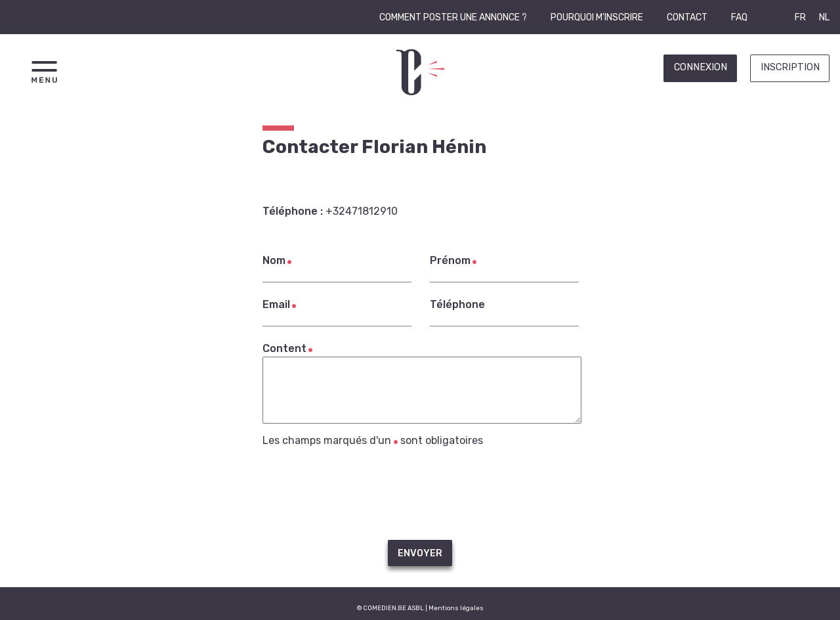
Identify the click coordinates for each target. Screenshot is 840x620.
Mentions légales (456, 608)
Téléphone (457, 304)
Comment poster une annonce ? (453, 17)
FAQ (739, 17)
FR (800, 17)
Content (284, 348)
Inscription (790, 67)
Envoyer (420, 553)
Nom (274, 260)
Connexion (701, 67)
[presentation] (420, 493)
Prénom (450, 260)
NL (824, 17)
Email (276, 304)
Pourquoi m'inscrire (597, 17)
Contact (687, 17)
